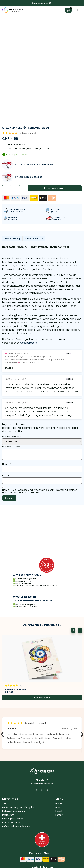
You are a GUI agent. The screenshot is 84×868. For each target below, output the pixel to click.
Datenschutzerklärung (14, 811)
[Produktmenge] (14, 188)
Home (59, 804)
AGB (4, 804)
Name (7, 464)
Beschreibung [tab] (12, 239)
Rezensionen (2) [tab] (34, 239)
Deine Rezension (13, 447)
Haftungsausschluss (13, 819)
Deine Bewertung (13, 437)
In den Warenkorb (55, 188)
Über (58, 807)
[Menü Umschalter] (78, 10)
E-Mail (7, 476)
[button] (73, 630)
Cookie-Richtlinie (11, 823)
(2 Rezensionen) (27, 133)
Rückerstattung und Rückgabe (18, 807)
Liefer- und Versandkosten (16, 826)
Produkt (59, 811)
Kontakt (59, 815)
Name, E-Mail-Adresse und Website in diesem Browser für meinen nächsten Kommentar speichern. (40, 491)
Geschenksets (28, 343)
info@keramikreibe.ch (42, 784)
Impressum (8, 815)
